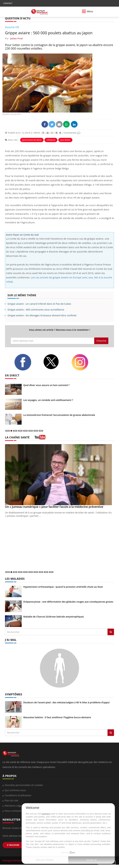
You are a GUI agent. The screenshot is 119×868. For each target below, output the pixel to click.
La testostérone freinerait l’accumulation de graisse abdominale (59, 415)
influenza (51, 140)
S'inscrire (101, 341)
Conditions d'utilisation (18, 795)
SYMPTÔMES (14, 694)
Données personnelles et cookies (24, 785)
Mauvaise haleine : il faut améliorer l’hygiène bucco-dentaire (57, 717)
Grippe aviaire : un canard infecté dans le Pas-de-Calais (39, 304)
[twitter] (55, 362)
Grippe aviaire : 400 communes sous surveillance (36, 309)
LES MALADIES (15, 579)
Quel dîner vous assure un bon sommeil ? (46, 385)
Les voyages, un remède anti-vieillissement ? (48, 400)
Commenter (72, 133)
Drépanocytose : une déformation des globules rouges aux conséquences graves (68, 602)
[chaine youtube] (40, 438)
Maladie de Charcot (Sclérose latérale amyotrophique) (54, 617)
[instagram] (83, 362)
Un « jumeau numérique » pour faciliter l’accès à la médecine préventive (54, 507)
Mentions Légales (15, 806)
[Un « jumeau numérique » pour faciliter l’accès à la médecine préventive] (59, 475)
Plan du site (11, 800)
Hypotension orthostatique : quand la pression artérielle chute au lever (63, 587)
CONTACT (8, 3)
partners (46, 814)
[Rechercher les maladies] (111, 632)
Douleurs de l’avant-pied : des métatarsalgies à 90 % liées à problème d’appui (66, 702)
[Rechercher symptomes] (111, 733)
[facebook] (26, 362)
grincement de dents (32, 140)
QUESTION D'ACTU (18, 18)
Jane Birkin (65, 140)
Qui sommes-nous (15, 790)
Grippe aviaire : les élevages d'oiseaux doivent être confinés (42, 315)
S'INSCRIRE (13, 845)
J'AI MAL (11, 640)
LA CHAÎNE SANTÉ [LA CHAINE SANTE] (17, 437)
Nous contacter (14, 811)
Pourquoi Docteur (13, 860)
